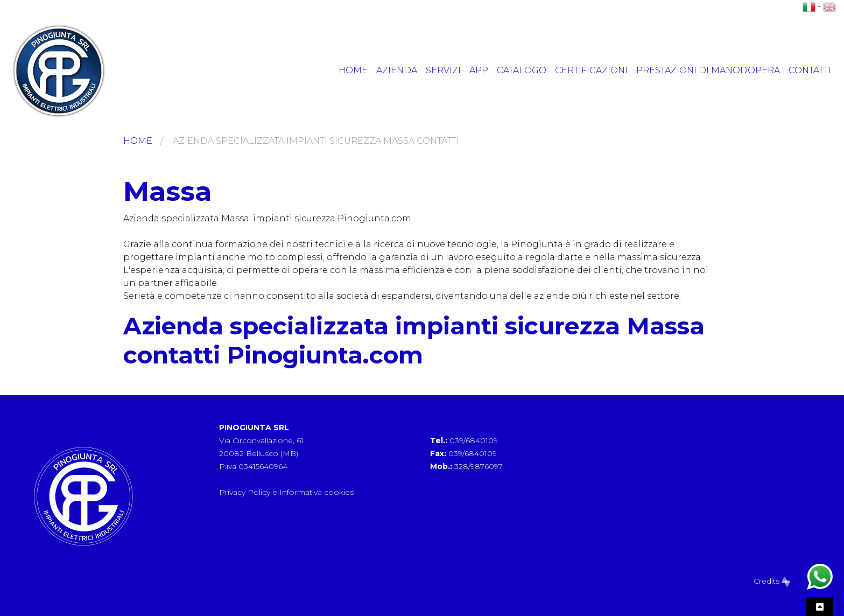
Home (353, 70)
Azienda (397, 70)
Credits (772, 581)
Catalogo (522, 70)
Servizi (443, 70)
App (479, 70)
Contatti (810, 70)
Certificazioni (591, 70)
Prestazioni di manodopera (708, 70)
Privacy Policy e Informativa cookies (286, 492)
